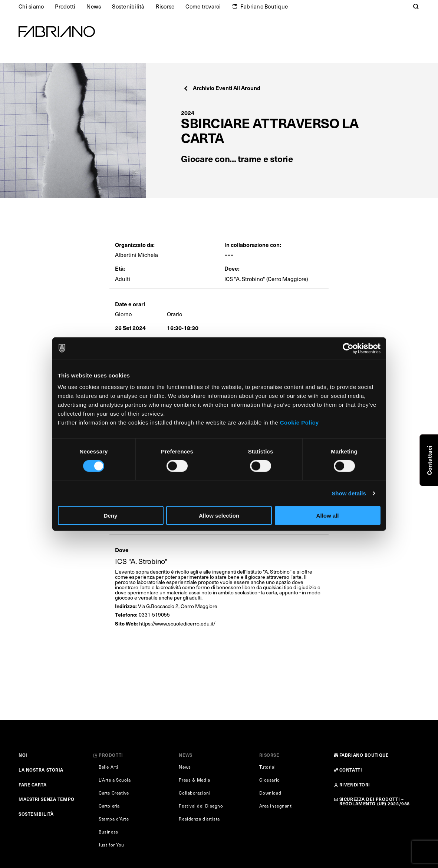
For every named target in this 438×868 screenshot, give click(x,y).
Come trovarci (203, 6)
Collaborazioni (195, 793)
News (94, 6)
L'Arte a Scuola (115, 780)
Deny (111, 516)
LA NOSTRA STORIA (41, 770)
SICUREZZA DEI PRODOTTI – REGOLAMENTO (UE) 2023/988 (375, 801)
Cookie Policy (299, 423)
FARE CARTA (33, 785)
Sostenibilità (128, 6)
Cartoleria (109, 806)
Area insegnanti (276, 806)
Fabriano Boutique (264, 6)
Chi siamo (31, 6)
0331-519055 (154, 615)
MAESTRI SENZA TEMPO (47, 799)
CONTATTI (351, 770)
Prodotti (65, 6)
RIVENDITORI (355, 785)
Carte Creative (114, 793)
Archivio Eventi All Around (222, 88)
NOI (23, 755)
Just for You (111, 845)
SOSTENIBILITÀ (36, 814)
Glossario (270, 780)
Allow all (328, 516)
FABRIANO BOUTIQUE (364, 755)
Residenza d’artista (199, 819)
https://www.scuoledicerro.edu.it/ (177, 623)
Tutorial (267, 767)
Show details (349, 493)
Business (108, 832)
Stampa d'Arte (114, 819)
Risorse (165, 6)
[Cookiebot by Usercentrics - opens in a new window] (348, 348)
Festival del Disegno (201, 806)
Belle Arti (108, 767)
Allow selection (219, 516)
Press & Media (194, 780)
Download (270, 793)
